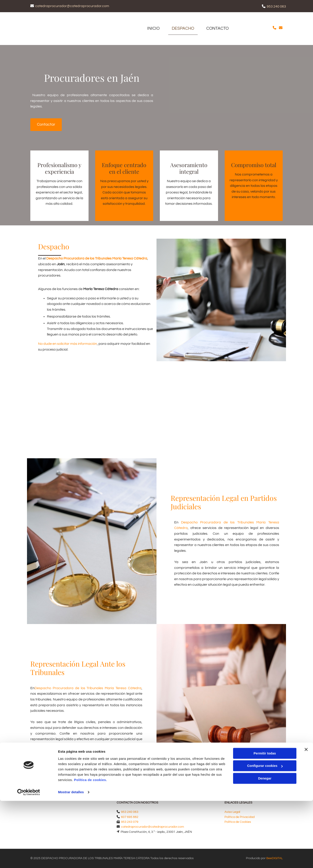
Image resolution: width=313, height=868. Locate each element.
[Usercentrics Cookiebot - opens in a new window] (29, 859)
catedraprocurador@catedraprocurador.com (72, 6)
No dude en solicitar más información (68, 344)
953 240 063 (276, 6)
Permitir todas (265, 820)
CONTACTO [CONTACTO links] (219, 28)
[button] (46, 125)
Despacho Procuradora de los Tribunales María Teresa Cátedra (97, 258)
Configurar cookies (265, 833)
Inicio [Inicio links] (154, 28)
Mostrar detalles (71, 859)
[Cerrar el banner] (306, 817)
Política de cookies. (90, 847)
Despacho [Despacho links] (184, 28)
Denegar (265, 846)
